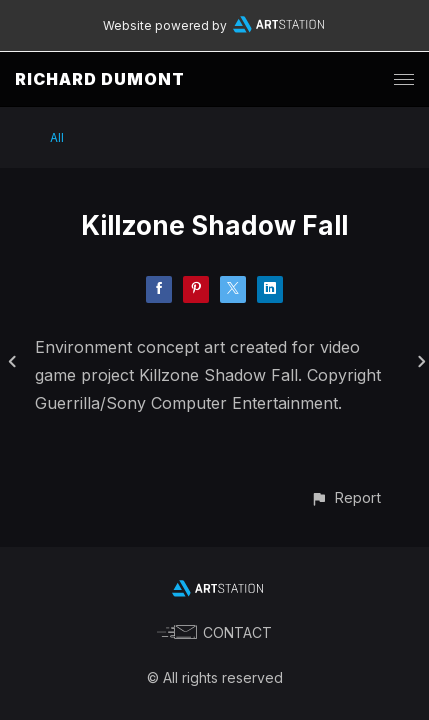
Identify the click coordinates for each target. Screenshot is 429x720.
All (57, 137)
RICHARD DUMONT (100, 79)
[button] (345, 497)
